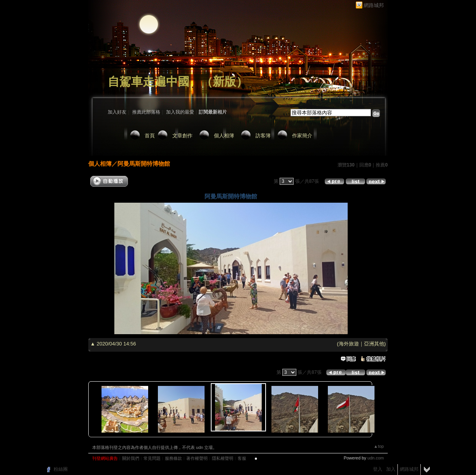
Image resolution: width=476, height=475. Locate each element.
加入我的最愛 (180, 112)
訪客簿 (263, 136)
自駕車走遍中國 (149, 82)
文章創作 (182, 136)
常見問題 (152, 458)
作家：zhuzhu (122, 93)
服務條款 (173, 458)
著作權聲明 (197, 458)
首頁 (150, 136)
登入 (378, 469)
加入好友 (117, 112)
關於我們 (131, 458)
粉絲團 (61, 469)
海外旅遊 (349, 344)
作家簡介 (302, 136)
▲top (379, 446)
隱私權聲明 (223, 458)
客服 (242, 458)
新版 (224, 82)
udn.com (376, 458)
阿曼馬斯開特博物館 (144, 164)
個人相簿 (224, 136)
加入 (391, 469)
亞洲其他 (374, 344)
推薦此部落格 (146, 112)
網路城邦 (374, 5)
